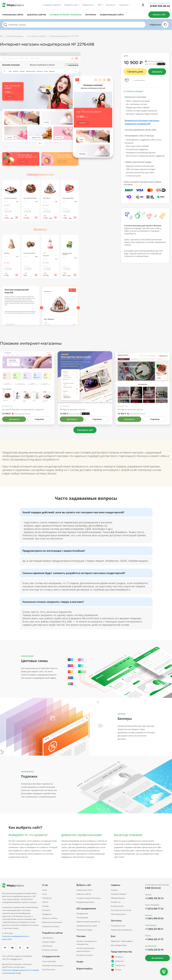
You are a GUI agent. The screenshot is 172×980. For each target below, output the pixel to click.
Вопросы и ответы (50, 918)
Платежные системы (51, 926)
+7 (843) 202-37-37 (154, 939)
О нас (44, 894)
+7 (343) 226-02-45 (154, 950)
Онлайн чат (116, 902)
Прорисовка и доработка (121, 930)
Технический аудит (84, 930)
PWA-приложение (118, 914)
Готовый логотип (118, 926)
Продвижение (82, 913)
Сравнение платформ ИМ (138, 124)
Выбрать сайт (71, 5)
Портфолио (47, 898)
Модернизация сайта (112, 15)
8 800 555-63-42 (160, 6)
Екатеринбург (151, 946)
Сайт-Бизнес (47, 946)
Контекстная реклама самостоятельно (85, 950)
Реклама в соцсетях (85, 955)
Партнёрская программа (53, 965)
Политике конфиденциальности (16, 970)
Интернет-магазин (50, 950)
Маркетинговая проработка (88, 922)
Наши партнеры (49, 961)
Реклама (110, 5)
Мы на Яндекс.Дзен (119, 945)
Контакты (46, 910)
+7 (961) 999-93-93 (154, 918)
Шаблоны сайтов (37, 15)
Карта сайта (7, 939)
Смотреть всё (85, 430)
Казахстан (117, 961)
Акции (80, 962)
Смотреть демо (135, 72)
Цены (45, 890)
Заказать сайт (159, 15)
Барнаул (149, 915)
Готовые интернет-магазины (66, 15)
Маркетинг (88, 5)
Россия (116, 970)
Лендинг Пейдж (49, 942)
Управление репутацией (87, 926)
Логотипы (91, 15)
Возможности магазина (52, 922)
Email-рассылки (117, 906)
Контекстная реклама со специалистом (87, 943)
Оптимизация (82, 918)
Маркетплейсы (85, 969)
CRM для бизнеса (118, 898)
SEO (100, 5)
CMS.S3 (45, 902)
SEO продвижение (86, 909)
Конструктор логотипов (121, 910)
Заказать (157, 72)
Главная (114, 890)
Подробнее (39, 419)
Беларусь (117, 957)
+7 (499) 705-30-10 (154, 898)
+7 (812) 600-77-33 (154, 909)
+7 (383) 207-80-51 (154, 929)
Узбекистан (118, 965)
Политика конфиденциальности (16, 936)
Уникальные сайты (13, 15)
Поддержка (47, 914)
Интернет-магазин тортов (72, 409)
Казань (148, 936)
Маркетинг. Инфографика (122, 941)
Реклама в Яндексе (119, 894)
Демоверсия (14, 419)
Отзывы (45, 906)
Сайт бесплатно (49, 970)
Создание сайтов (52, 5)
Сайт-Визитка (48, 938)
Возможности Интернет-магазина (142, 120)
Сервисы (123, 5)
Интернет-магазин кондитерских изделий (23, 409)
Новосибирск (151, 925)
